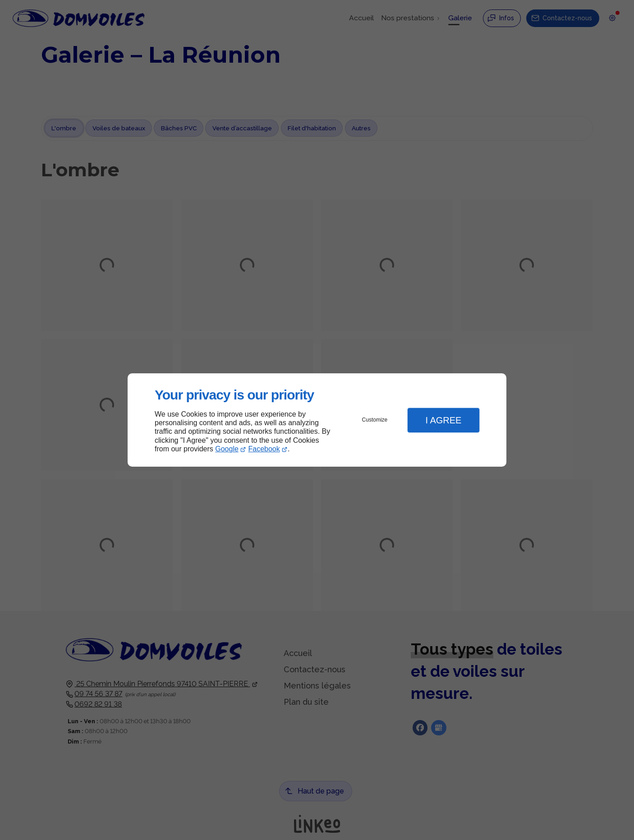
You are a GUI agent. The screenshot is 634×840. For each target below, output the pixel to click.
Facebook (264, 449)
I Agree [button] (443, 420)
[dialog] (317, 420)
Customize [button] (375, 420)
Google (227, 449)
